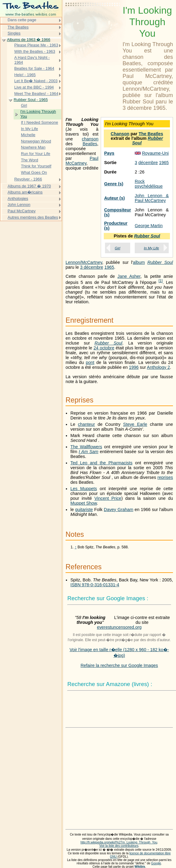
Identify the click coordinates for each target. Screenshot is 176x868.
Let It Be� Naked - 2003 (36, 81)
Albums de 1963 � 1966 (29, 40)
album (139, 262)
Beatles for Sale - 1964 (34, 68)
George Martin (149, 226)
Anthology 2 (158, 367)
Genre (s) (114, 184)
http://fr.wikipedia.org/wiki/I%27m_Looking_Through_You (119, 842)
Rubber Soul (148, 141)
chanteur (86, 424)
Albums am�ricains (25, 192)
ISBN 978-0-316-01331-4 (95, 585)
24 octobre (104, 348)
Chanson (120, 134)
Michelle (28, 135)
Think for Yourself (36, 166)
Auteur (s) (114, 198)
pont (90, 362)
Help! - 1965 (25, 75)
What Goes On (34, 172)
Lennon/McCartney (84, 262)
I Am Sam (88, 452)
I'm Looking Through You (38, 114)
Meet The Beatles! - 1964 (36, 94)
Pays (109, 153)
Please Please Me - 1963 (36, 45)
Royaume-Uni (155, 153)
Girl (117, 248)
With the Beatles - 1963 (35, 51)
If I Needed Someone (39, 122)
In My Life (151, 248)
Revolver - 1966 (28, 179)
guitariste (84, 510)
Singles (14, 33)
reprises (165, 477)
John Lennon (19, 205)
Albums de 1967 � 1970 (29, 186)
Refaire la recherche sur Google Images (119, 665)
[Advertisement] (93, 20)
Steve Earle (135, 424)
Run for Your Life (36, 154)
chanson (90, 139)
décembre (148, 163)
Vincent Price (108, 498)
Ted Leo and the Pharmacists (101, 463)
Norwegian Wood (36, 141)
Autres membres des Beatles (33, 217)
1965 (164, 163)
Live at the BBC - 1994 (34, 87)
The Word (30, 160)
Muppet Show (84, 503)
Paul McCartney (82, 161)
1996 (134, 367)
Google (156, 863)
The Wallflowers (86, 447)
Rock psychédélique (149, 184)
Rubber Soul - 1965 (31, 100)
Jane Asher (129, 276)
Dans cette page (22, 20)
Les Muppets (84, 489)
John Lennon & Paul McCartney (152, 198)
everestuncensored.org (119, 627)
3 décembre (92, 267)
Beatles (90, 144)
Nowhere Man (33, 147)
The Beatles (151, 134)
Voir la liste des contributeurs (119, 846)
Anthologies (18, 198)
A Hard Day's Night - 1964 (32, 60)
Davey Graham (118, 510)
